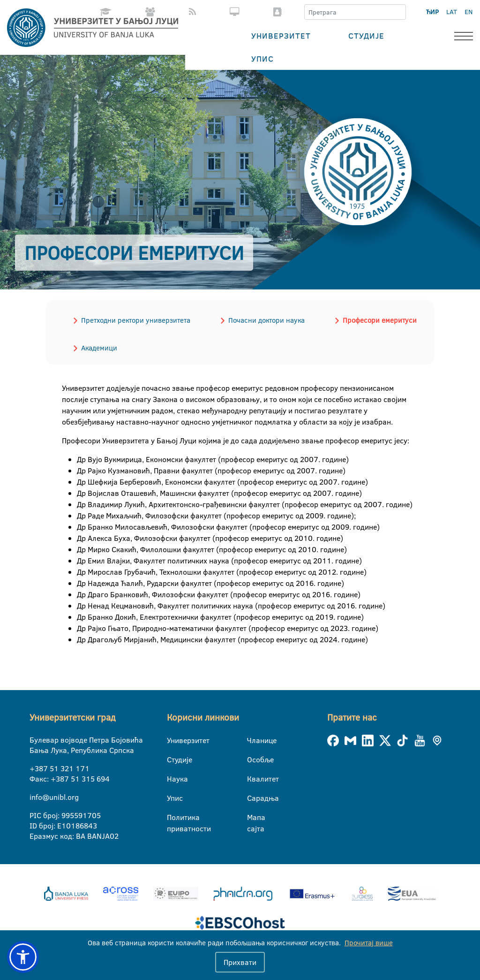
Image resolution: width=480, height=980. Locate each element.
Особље (253, 760)
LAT (452, 12)
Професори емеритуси (380, 320)
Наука (173, 779)
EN (469, 12)
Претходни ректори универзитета (136, 320)
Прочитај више (369, 943)
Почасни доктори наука (266, 320)
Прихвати (240, 962)
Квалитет (253, 779)
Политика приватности (173, 818)
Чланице (253, 740)
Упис (262, 58)
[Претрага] (398, 12)
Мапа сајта (253, 818)
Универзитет (281, 35)
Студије (366, 35)
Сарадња (253, 798)
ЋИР (432, 12)
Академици (99, 348)
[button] (23, 957)
